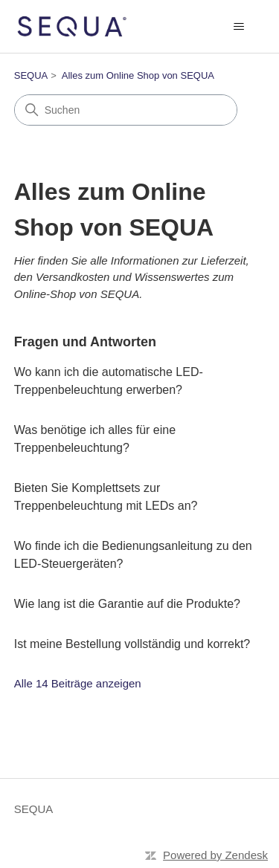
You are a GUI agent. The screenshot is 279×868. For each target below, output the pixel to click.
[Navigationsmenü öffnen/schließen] (238, 27)
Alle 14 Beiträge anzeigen (78, 683)
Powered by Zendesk (215, 855)
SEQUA (31, 75)
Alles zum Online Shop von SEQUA (138, 75)
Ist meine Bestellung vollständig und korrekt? (132, 644)
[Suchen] (126, 110)
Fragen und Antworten (85, 342)
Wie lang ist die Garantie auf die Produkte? (127, 604)
